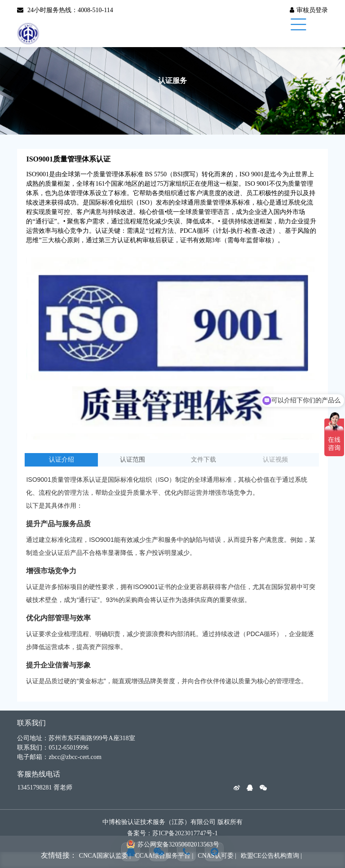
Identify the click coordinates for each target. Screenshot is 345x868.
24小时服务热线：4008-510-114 (65, 10)
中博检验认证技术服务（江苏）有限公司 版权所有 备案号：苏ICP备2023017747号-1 (172, 828)
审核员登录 (309, 10)
